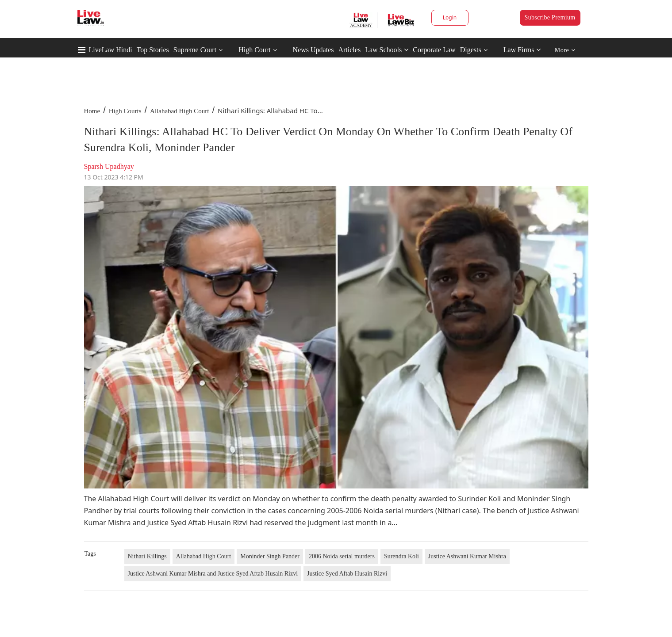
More (565, 50)
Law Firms (522, 50)
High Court (254, 50)
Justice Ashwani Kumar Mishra (467, 556)
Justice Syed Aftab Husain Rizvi (347, 574)
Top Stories (153, 50)
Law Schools (387, 50)
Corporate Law (434, 50)
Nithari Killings (147, 556)
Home (92, 111)
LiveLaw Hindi (111, 50)
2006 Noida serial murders (342, 556)
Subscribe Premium (550, 17)
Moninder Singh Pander (270, 556)
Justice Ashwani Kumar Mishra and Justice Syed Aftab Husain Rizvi (213, 574)
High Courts (125, 111)
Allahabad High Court (179, 111)
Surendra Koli (401, 556)
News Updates (313, 50)
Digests (471, 50)
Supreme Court (195, 50)
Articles (349, 50)
